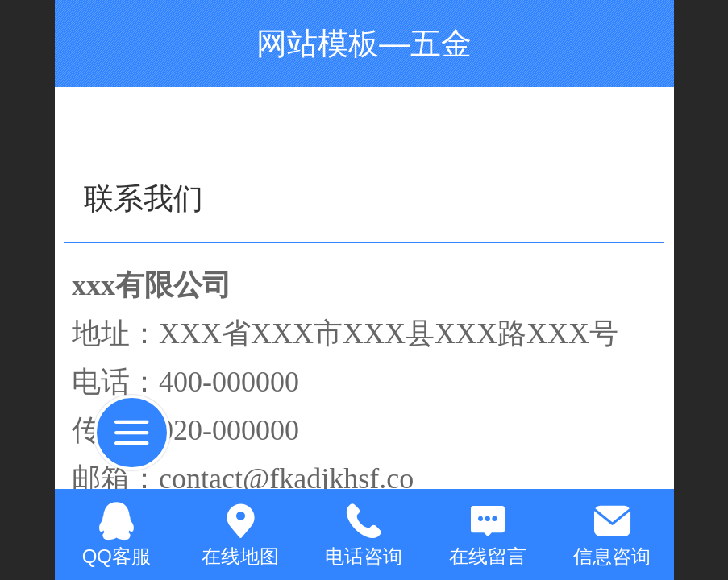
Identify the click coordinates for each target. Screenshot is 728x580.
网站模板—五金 (364, 43)
